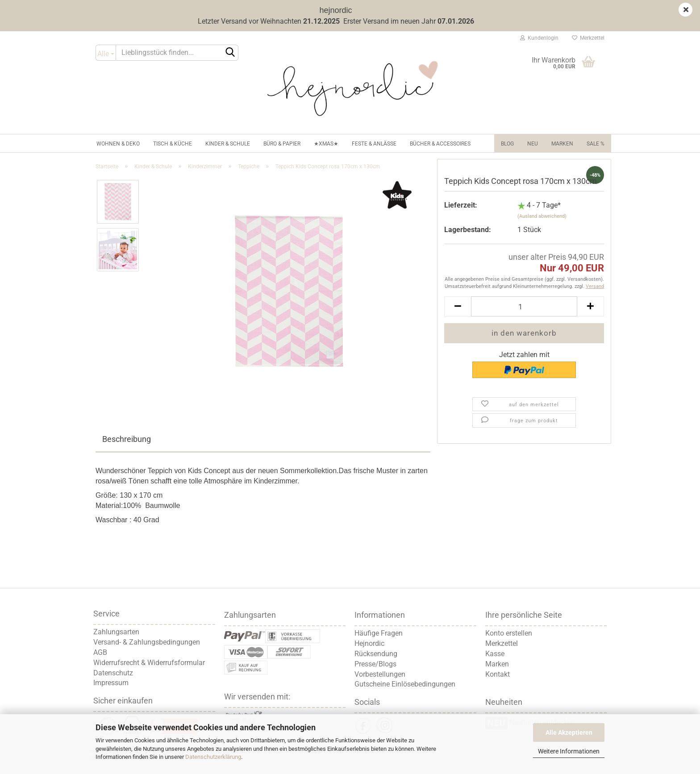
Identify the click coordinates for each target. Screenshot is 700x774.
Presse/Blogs (375, 664)
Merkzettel (588, 38)
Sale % (596, 144)
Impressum (111, 683)
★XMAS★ (326, 144)
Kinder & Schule (228, 144)
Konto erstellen (509, 633)
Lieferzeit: (461, 205)
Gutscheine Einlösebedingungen (405, 684)
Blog (507, 144)
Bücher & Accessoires (440, 144)
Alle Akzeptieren (569, 732)
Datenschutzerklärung (213, 757)
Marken (562, 144)
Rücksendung (376, 654)
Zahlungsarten (116, 632)
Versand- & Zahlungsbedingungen (147, 642)
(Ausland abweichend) (542, 216)
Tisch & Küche (173, 144)
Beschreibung (127, 439)
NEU (533, 144)
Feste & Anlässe (374, 144)
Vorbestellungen (380, 674)
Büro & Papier (282, 144)
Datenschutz (113, 673)
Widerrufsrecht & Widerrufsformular (149, 663)
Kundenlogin (539, 38)
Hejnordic (369, 643)
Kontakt (498, 674)
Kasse (495, 654)
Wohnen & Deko (118, 144)
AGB (100, 652)
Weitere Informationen (569, 751)
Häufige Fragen (379, 633)
